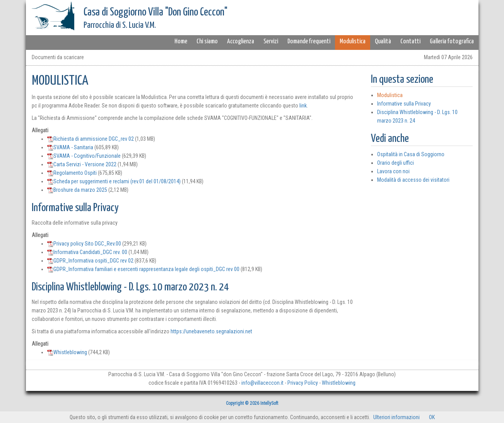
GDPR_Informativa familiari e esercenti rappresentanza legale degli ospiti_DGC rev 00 (143, 269)
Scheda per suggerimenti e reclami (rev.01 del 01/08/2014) (114, 181)
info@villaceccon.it (262, 383)
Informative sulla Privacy (404, 104)
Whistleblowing (67, 352)
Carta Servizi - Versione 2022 (82, 164)
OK (432, 417)
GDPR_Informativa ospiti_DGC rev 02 (90, 261)
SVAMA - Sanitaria (70, 147)
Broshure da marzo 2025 (77, 190)
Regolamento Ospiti (72, 173)
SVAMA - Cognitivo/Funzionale (84, 156)
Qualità (383, 42)
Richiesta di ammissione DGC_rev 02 (91, 139)
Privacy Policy (303, 383)
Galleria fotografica (452, 42)
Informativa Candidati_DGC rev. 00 (87, 252)
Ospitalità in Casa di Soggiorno (411, 154)
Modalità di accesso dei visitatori (413, 180)
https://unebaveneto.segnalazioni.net (211, 331)
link (303, 106)
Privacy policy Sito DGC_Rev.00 (84, 244)
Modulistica (353, 42)
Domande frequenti (309, 42)
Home (181, 42)
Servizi (271, 42)
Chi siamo (207, 42)
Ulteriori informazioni (396, 417)
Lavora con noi (393, 171)
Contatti (410, 42)
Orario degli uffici (396, 163)
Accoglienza (241, 42)
